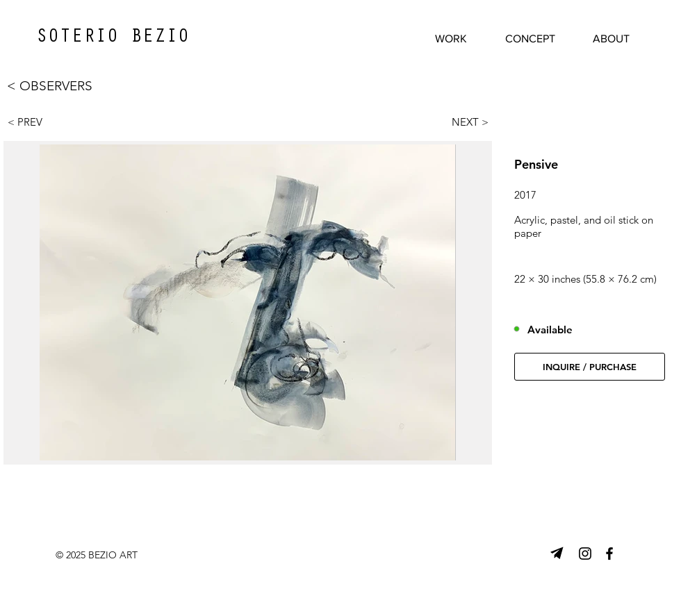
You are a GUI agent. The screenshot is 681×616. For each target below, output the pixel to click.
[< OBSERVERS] (66, 86)
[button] (590, 367)
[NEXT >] (463, 122)
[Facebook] (609, 553)
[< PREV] (33, 122)
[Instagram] (585, 553)
